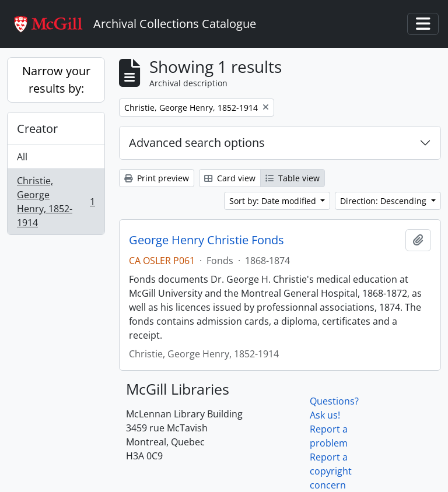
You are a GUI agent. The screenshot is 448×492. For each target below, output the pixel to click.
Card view (230, 178)
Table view (293, 178)
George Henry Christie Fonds (206, 240)
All (22, 157)
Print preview (157, 178)
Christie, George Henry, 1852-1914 (56, 202)
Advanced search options (197, 143)
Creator (37, 129)
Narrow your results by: (56, 80)
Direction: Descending (384, 201)
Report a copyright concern (331, 471)
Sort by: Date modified (274, 201)
